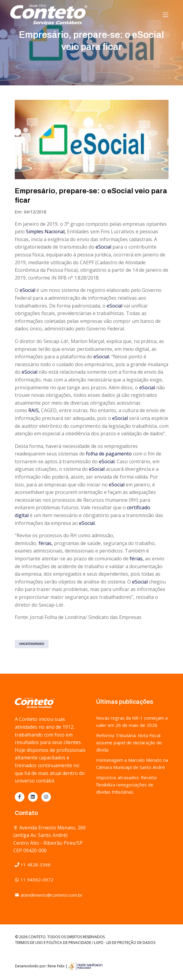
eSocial (103, 247)
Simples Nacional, (46, 231)
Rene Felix (56, 966)
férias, (46, 543)
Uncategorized (32, 644)
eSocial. (102, 357)
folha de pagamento (109, 454)
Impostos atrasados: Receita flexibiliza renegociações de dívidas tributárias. (126, 785)
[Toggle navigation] (166, 15)
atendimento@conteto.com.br (49, 895)
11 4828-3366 (33, 865)
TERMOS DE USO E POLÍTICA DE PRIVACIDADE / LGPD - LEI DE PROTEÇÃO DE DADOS (85, 943)
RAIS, (34, 410)
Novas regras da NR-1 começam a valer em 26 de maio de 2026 (132, 721)
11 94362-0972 (34, 880)
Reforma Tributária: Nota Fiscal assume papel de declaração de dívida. (129, 743)
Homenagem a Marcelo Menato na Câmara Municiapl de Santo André (132, 764)
